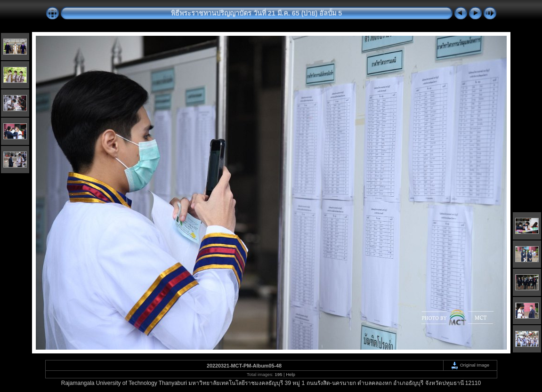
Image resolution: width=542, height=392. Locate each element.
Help (291, 374)
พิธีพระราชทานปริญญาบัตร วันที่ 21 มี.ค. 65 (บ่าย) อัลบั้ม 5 (257, 13)
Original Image (470, 365)
